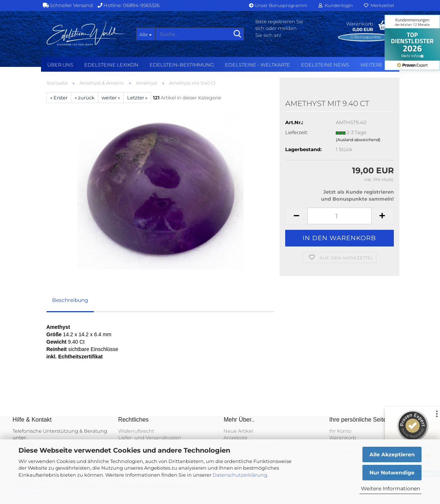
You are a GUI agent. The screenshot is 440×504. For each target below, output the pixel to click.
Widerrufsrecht (136, 431)
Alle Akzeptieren (392, 454)
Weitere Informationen (390, 488)
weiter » (111, 98)
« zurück (85, 98)
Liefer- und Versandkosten (150, 437)
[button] (296, 216)
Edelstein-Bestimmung (182, 65)
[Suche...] (146, 34)
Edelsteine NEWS (325, 65)
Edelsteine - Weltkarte (257, 65)
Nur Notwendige (392, 473)
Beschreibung (70, 300)
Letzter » (137, 98)
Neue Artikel (238, 431)
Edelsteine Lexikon (111, 65)
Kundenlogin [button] (336, 5)
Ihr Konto (340, 431)
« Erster (59, 98)
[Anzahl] (339, 216)
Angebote (236, 437)
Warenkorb (343, 437)
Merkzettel (379, 5)
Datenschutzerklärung (240, 475)
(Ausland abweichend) (358, 140)
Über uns (60, 65)
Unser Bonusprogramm (278, 5)
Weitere (371, 65)
